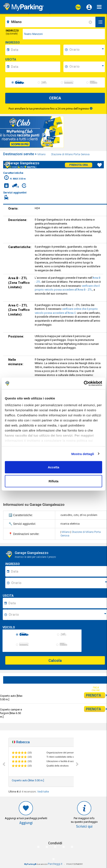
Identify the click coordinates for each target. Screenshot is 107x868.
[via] (64, 34)
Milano (42, 154)
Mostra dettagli (83, 454)
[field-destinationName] (51, 22)
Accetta (53, 467)
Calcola (55, 660)
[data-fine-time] (86, 67)
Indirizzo (12, 32)
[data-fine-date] (35, 67)
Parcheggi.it (55, 864)
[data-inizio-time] (86, 50)
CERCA (55, 98)
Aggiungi (26, 823)
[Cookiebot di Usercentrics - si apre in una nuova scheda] (84, 383)
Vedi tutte (43, 792)
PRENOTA (96, 695)
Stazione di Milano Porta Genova (71, 154)
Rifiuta (54, 481)
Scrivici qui (84, 826)
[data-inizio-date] (35, 50)
